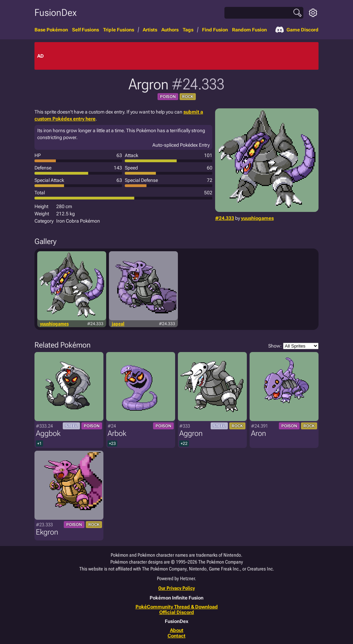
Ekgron (47, 532)
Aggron (191, 433)
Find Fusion (215, 30)
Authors (170, 30)
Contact (176, 636)
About (177, 630)
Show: (293, 346)
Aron (259, 433)
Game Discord (297, 30)
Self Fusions (85, 30)
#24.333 (225, 218)
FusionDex (56, 13)
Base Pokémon (51, 30)
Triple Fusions (119, 30)
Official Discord (177, 612)
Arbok (117, 433)
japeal (118, 324)
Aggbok (48, 433)
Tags (188, 30)
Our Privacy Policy (176, 588)
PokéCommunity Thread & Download (177, 607)
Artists (150, 30)
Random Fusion (249, 30)
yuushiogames (257, 218)
